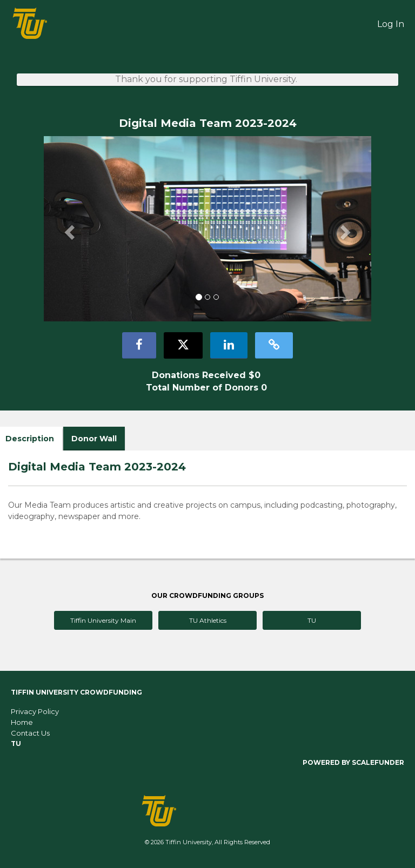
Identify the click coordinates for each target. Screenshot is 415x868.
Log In (391, 24)
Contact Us (30, 733)
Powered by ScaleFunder (353, 762)
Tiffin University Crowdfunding (76, 692)
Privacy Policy (35, 711)
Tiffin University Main (103, 620)
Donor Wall (94, 439)
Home (22, 722)
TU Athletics (208, 620)
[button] (68, 229)
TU (312, 620)
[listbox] (207, 229)
